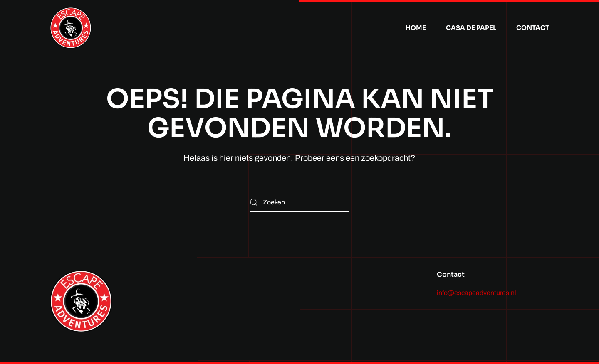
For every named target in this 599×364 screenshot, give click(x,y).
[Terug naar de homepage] (71, 28)
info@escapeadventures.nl (476, 293)
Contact (533, 28)
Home (416, 28)
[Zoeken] (299, 203)
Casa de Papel (471, 28)
